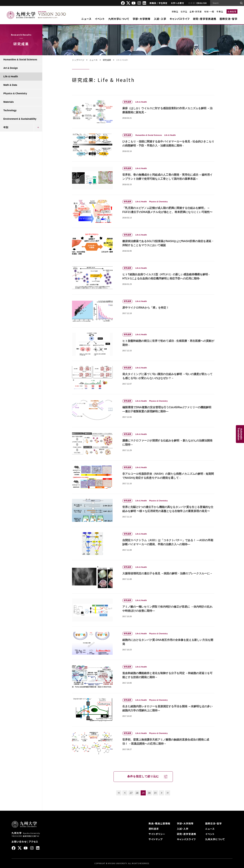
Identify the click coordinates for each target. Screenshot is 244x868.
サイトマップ (156, 839)
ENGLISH (202, 3)
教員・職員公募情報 (159, 823)
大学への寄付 (177, 3)
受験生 (175, 11)
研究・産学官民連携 (205, 19)
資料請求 (154, 829)
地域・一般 (209, 11)
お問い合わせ (19, 842)
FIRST (119, 793)
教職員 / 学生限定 (159, 3)
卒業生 (220, 11)
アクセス (33, 842)
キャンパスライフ (180, 19)
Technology (10, 110)
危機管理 (232, 11)
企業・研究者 (196, 11)
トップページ (78, 60)
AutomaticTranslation (240, 434)
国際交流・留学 (228, 19)
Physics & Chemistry (15, 93)
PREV (125, 793)
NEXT (161, 793)
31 (155, 793)
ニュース (86, 19)
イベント (100, 19)
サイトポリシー (157, 834)
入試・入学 (160, 19)
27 (131, 793)
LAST (168, 793)
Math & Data (10, 85)
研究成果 (107, 60)
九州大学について (119, 19)
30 (149, 793)
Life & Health (11, 76)
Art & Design (11, 68)
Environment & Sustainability (20, 119)
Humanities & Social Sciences (20, 60)
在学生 (184, 11)
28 (137, 793)
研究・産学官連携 (186, 834)
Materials (9, 102)
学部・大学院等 (142, 19)
